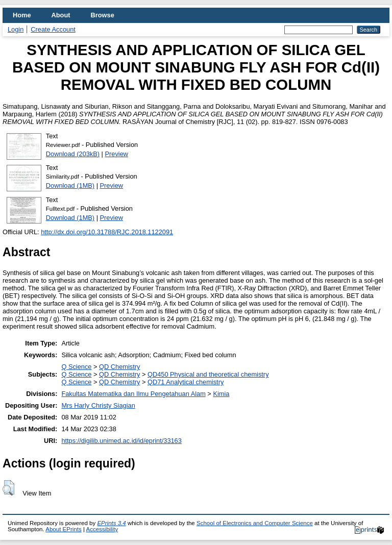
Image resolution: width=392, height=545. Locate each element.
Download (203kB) (73, 154)
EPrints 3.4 (111, 523)
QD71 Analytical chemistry (186, 382)
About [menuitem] (61, 15)
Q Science (76, 367)
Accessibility (102, 529)
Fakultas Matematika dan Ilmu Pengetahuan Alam (133, 394)
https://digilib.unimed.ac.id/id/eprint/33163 (121, 441)
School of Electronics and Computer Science (255, 523)
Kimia (221, 394)
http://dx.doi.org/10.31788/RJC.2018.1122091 (107, 232)
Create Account (53, 29)
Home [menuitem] (22, 15)
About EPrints (63, 529)
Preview (117, 154)
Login (16, 29)
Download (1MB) (70, 185)
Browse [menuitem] (103, 15)
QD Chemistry (119, 367)
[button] (8, 488)
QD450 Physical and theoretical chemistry (208, 374)
